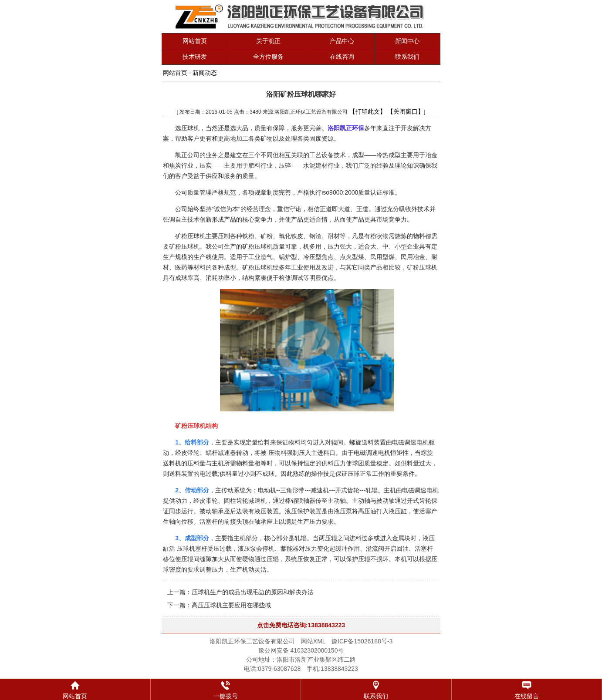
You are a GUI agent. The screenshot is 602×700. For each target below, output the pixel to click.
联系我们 (407, 57)
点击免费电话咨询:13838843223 (301, 625)
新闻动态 (205, 73)
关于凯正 (268, 41)
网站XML (313, 641)
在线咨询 (342, 57)
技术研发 (195, 57)
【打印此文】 (368, 111)
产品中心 (342, 41)
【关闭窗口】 (406, 111)
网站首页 (195, 41)
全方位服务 (268, 57)
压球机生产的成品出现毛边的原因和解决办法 (253, 592)
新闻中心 (407, 41)
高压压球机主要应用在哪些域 (231, 605)
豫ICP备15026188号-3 (362, 641)
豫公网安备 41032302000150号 (301, 650)
